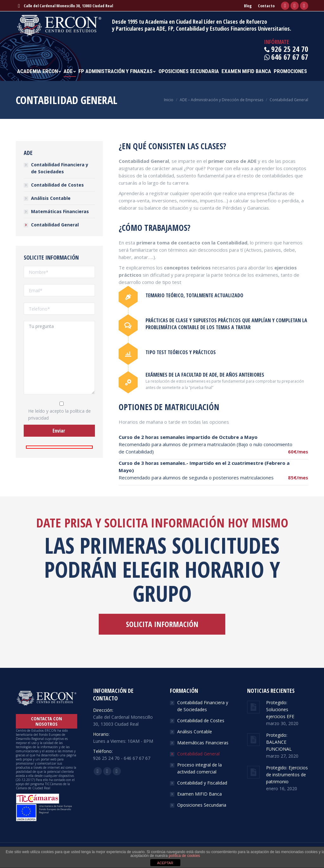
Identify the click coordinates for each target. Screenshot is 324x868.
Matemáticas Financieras (60, 211)
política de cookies (184, 856)
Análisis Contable (51, 198)
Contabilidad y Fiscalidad (202, 783)
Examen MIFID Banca (199, 794)
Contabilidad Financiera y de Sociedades (60, 168)
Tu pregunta (59, 358)
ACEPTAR (165, 863)
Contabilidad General (55, 225)
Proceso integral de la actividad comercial (199, 768)
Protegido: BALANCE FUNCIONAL (279, 742)
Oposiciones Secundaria (202, 805)
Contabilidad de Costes (57, 185)
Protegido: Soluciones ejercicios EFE (280, 709)
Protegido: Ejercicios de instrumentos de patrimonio (287, 775)
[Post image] (253, 707)
